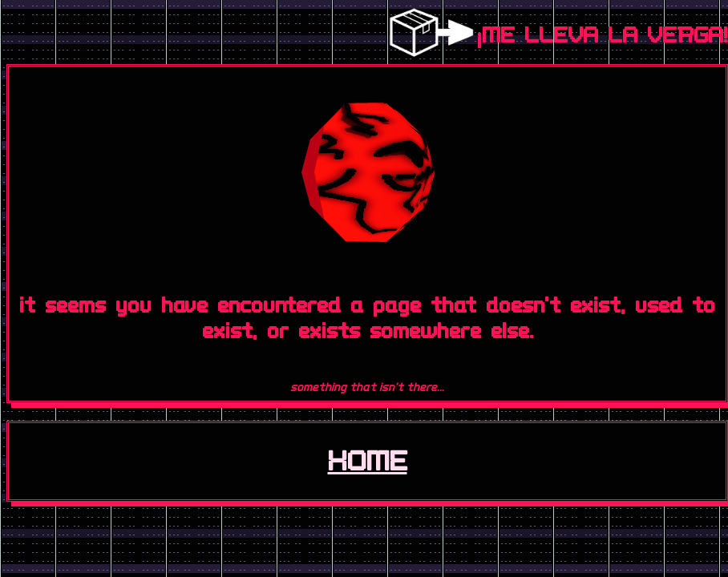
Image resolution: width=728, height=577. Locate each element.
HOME (368, 461)
